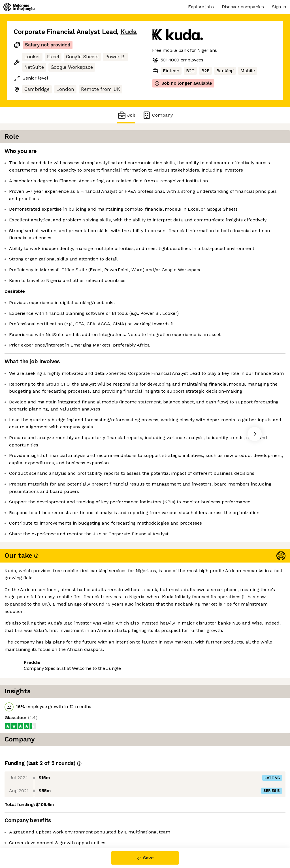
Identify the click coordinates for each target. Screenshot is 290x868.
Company (157, 115)
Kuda (128, 32)
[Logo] (19, 7)
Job (126, 115)
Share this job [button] (29, 824)
